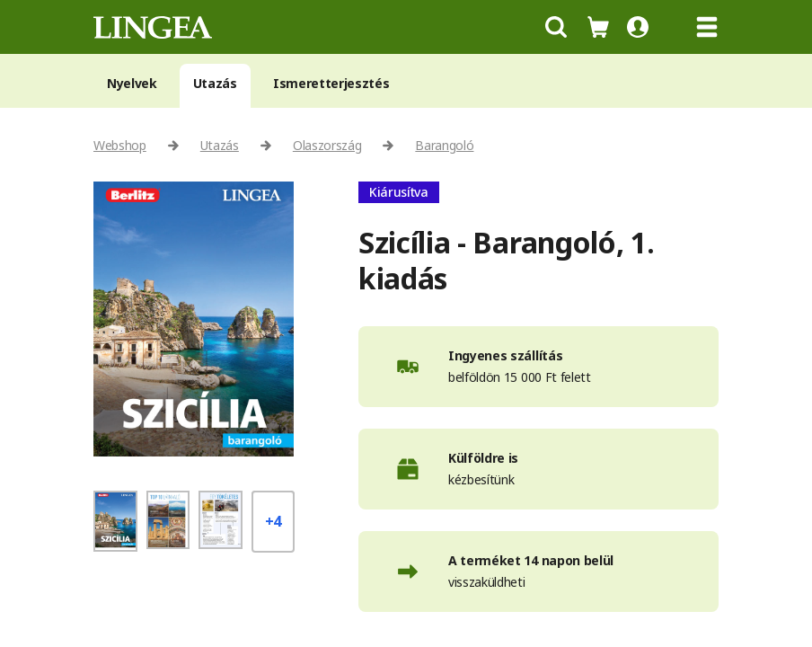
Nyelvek (132, 83)
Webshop (120, 145)
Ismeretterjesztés (331, 83)
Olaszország (327, 145)
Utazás (215, 83)
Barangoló (444, 145)
